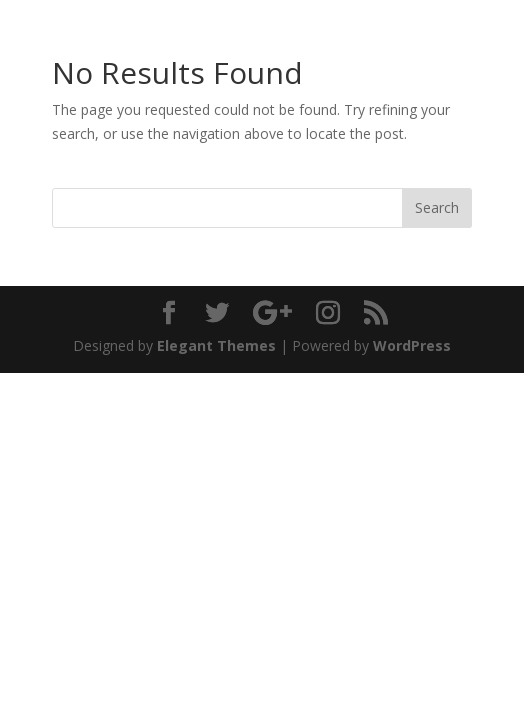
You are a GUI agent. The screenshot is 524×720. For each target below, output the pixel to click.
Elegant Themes (216, 345)
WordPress (412, 345)
